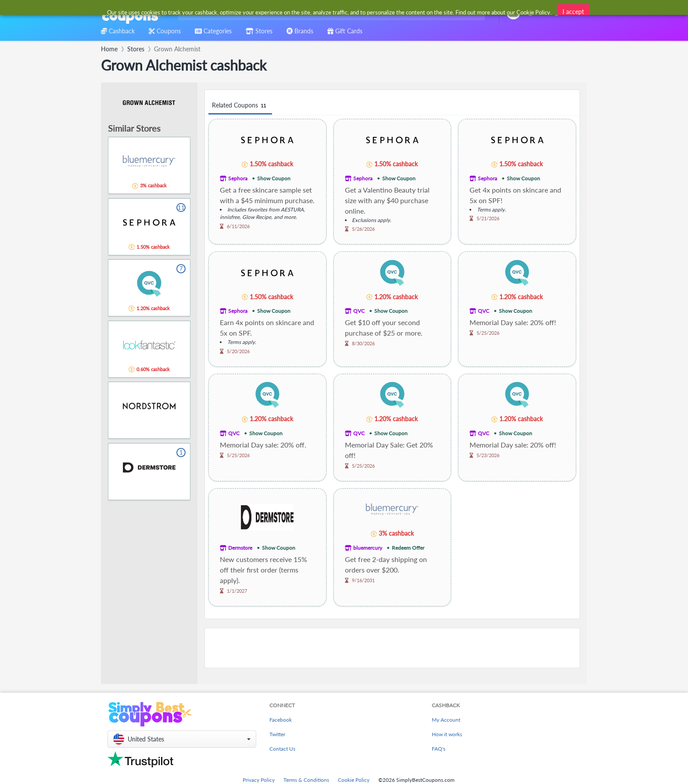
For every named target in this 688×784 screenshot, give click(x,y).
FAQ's (439, 749)
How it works (447, 734)
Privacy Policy (259, 780)
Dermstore (240, 548)
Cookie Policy (354, 780)
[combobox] (330, 13)
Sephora (238, 178)
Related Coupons (240, 106)
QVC (359, 311)
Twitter (277, 734)
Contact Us (282, 749)
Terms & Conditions (306, 780)
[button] (182, 739)
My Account (446, 720)
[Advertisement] (392, 648)
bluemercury (368, 548)
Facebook (281, 720)
